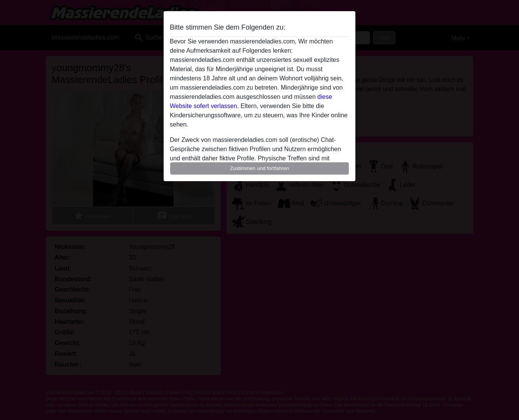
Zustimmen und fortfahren (259, 168)
